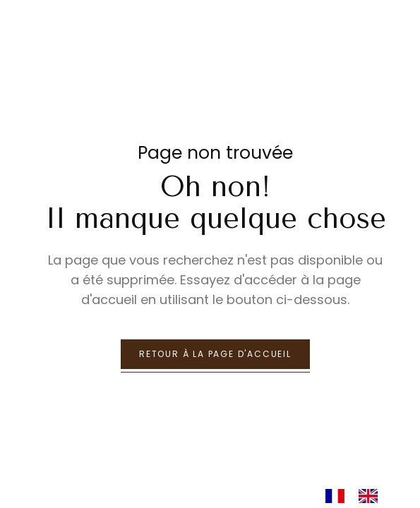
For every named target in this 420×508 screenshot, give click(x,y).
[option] (372, 496)
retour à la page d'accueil (215, 354)
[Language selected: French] (359, 495)
